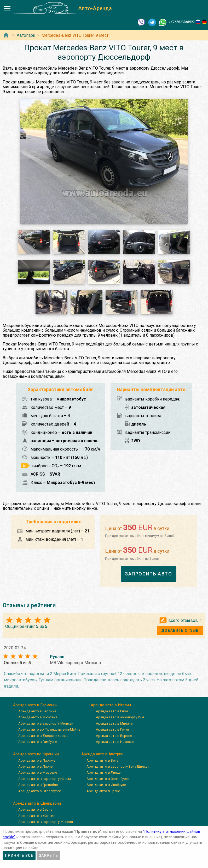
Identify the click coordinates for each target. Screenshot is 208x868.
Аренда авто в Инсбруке (106, 785)
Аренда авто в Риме (112, 711)
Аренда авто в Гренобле (38, 785)
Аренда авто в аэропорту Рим (120, 717)
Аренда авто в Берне (35, 809)
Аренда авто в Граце (103, 791)
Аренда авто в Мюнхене (38, 717)
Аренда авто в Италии (111, 705)
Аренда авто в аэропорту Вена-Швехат (118, 766)
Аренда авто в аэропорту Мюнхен (46, 723)
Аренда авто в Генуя (112, 729)
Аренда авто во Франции (36, 754)
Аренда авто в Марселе (38, 772)
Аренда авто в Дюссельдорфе (43, 736)
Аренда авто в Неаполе (115, 742)
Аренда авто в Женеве (37, 816)
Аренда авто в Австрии (102, 754)
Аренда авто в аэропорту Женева (46, 822)
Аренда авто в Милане (114, 723)
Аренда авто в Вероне (114, 736)
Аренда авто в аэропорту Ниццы (45, 779)
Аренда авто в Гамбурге (38, 742)
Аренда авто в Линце (103, 772)
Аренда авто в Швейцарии (37, 803)
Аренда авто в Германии (35, 705)
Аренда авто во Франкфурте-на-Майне (49, 729)
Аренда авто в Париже (37, 760)
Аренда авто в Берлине (37, 711)
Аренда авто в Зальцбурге (108, 779)
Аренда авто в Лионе (35, 766)
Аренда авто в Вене (102, 760)
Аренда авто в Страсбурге (40, 791)
